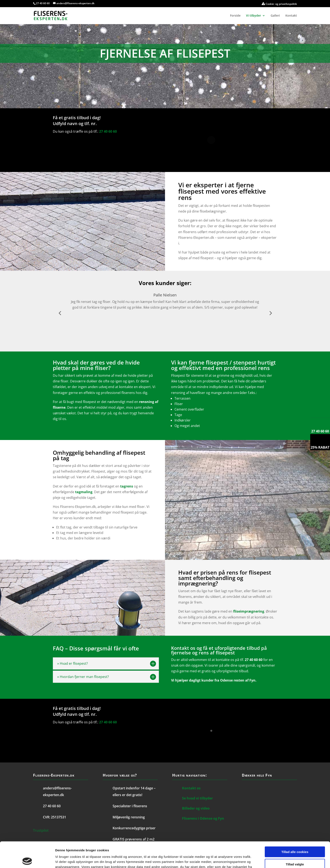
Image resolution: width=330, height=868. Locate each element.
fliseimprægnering (249, 611)
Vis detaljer (219, 860)
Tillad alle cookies (295, 826)
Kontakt (291, 16)
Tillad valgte (295, 838)
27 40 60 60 (43, 3)
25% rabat (320, 447)
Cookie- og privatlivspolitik (279, 4)
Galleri (275, 16)
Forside (235, 16)
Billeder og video (196, 808)
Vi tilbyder (253, 16)
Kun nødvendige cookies (295, 851)
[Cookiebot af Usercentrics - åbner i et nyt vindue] (27, 860)
